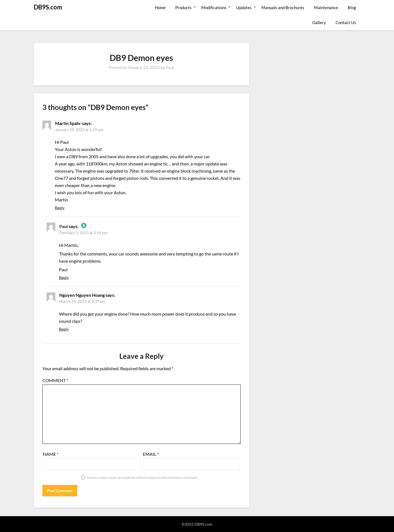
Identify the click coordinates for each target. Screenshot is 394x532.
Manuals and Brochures (283, 7)
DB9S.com (48, 7)
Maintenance (326, 7)
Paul (170, 67)
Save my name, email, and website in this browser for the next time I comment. (142, 478)
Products (183, 7)
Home (160, 7)
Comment (55, 380)
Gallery (319, 22)
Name (51, 454)
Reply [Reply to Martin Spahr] (60, 208)
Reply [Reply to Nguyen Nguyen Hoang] (64, 329)
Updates (244, 7)
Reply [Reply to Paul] (64, 277)
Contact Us (346, 22)
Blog (352, 7)
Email (151, 454)
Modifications (214, 7)
